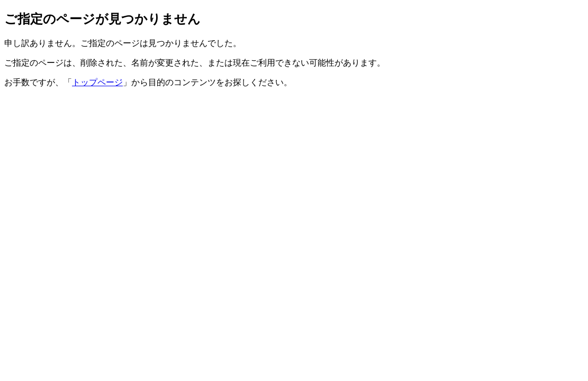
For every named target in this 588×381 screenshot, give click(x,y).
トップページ (97, 82)
